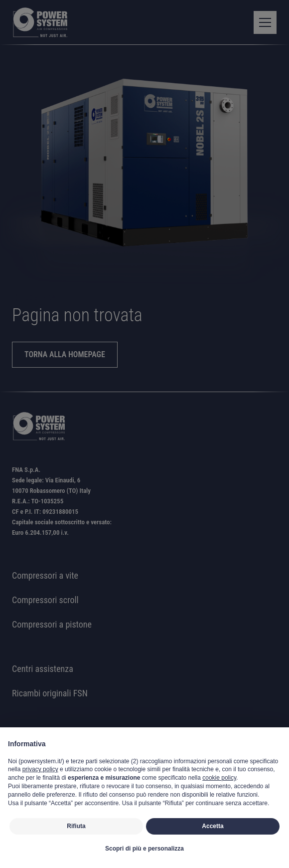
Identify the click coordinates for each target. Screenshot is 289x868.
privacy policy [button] (40, 769)
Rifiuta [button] (76, 826)
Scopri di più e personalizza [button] (144, 849)
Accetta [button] (213, 826)
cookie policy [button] (219, 778)
